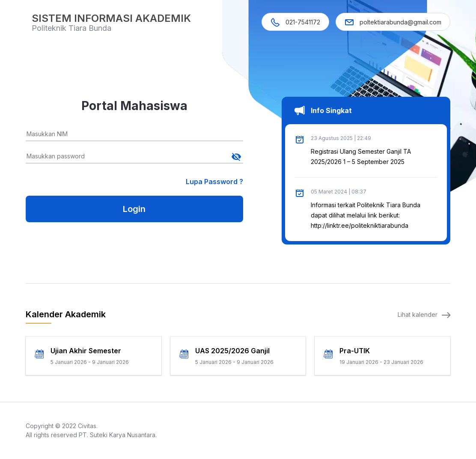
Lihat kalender (424, 314)
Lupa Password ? (214, 182)
